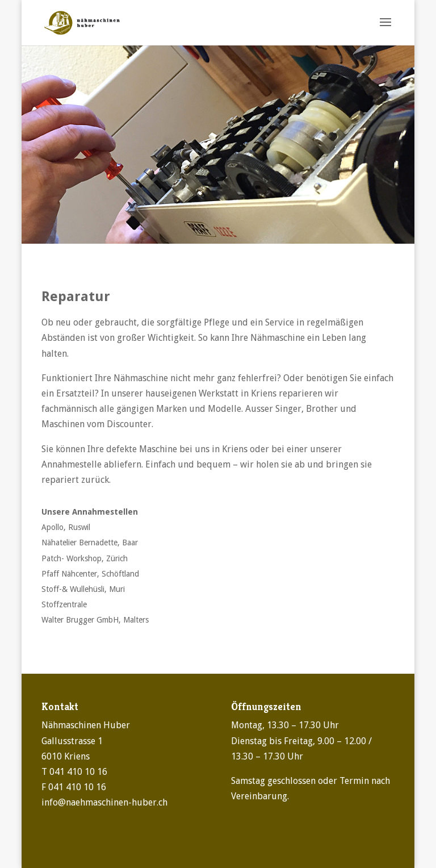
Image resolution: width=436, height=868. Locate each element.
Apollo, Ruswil (66, 527)
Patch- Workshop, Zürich (85, 558)
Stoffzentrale (64, 604)
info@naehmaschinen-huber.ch (104, 802)
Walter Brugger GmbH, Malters (95, 620)
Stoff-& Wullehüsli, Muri (83, 589)
